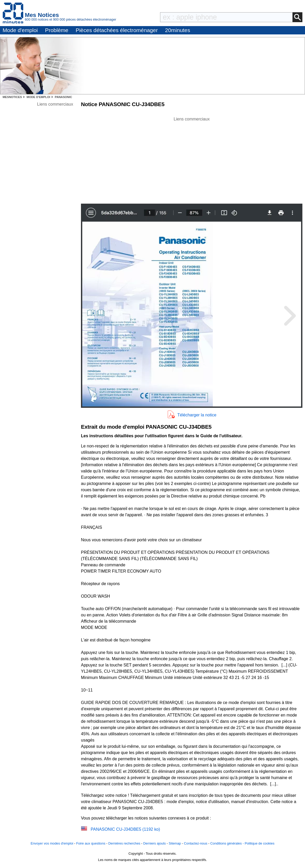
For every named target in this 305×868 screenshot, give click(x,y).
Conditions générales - (227, 843)
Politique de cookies (260, 843)
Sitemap (175, 843)
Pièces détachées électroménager (117, 30)
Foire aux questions (91, 843)
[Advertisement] (192, 159)
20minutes (178, 30)
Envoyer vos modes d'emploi (52, 843)
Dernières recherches (124, 843)
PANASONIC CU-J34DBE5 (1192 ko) (125, 829)
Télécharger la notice (197, 415)
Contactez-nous (196, 843)
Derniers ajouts (155, 843)
